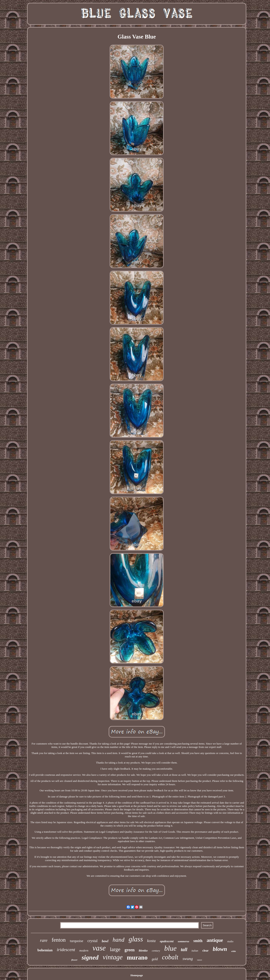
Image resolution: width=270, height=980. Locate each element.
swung (188, 959)
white (234, 951)
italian (195, 951)
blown (220, 949)
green (130, 950)
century (156, 951)
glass (136, 939)
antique (215, 940)
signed (90, 957)
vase (99, 948)
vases (200, 960)
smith (198, 941)
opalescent (167, 941)
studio (230, 941)
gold (155, 959)
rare (44, 940)
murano (137, 957)
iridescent (66, 950)
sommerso (184, 941)
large (115, 949)
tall (184, 950)
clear (205, 951)
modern (84, 951)
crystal (93, 941)
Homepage (137, 975)
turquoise (76, 941)
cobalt (170, 957)
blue (171, 948)
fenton (59, 940)
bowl (105, 941)
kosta (151, 941)
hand (119, 940)
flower (74, 960)
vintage (113, 957)
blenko (143, 950)
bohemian (45, 950)
